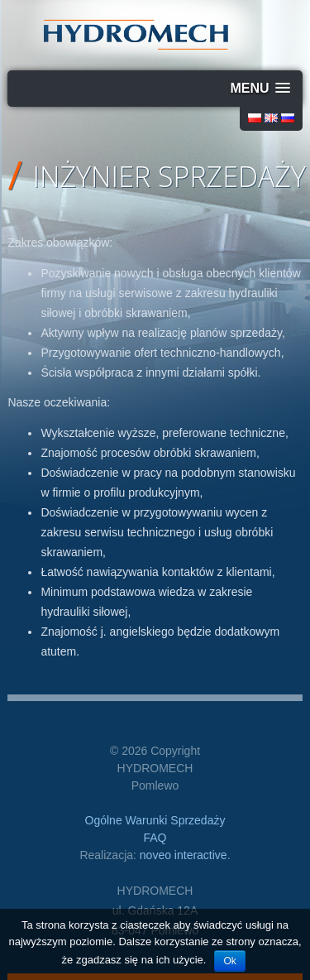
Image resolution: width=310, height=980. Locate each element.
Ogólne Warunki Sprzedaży (155, 820)
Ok (229, 961)
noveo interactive (184, 855)
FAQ (155, 838)
